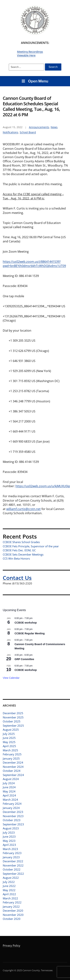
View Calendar (11, 678)
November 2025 (13, 717)
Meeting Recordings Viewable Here (30, 53)
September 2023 (13, 824)
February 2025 (12, 754)
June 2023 (9, 837)
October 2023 (12, 820)
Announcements (39, 127)
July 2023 (9, 832)
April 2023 (9, 845)
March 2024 (10, 800)
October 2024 (12, 771)
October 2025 (12, 721)
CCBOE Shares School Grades (21, 542)
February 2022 (12, 902)
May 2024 (9, 791)
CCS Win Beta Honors (16, 558)
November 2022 (13, 865)
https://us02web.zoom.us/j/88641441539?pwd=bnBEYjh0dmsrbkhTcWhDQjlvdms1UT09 (34, 264)
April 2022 (9, 894)
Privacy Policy (12, 945)
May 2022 (9, 890)
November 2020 (13, 915)
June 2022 (9, 886)
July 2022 (9, 882)
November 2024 (13, 767)
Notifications (10, 132)
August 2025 (11, 730)
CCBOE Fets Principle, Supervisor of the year (31, 546)
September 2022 (13, 874)
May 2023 (9, 841)
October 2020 (12, 919)
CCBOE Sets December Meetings (23, 554)
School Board (28, 132)
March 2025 (10, 750)
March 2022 (10, 898)
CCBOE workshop (26, 623)
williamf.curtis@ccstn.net (23, 509)
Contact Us (17, 578)
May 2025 (9, 742)
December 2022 (13, 861)
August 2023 (11, 828)
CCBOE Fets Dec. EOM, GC (19, 550)
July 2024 (9, 783)
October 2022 (12, 869)
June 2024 (9, 787)
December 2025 (13, 713)
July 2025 (9, 734)
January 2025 (11, 758)
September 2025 (13, 726)
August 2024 (11, 779)
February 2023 (12, 853)
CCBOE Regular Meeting (30, 633)
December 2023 (13, 812)
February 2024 (12, 804)
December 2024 (13, 762)
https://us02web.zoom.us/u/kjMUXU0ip (43, 486)
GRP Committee (24, 659)
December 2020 (13, 911)
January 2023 (11, 857)
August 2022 (11, 878)
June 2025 (9, 738)
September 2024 (13, 775)
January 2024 (11, 808)
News (54, 127)
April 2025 (9, 746)
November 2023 (13, 816)
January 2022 (11, 907)
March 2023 (10, 849)
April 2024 (9, 795)
